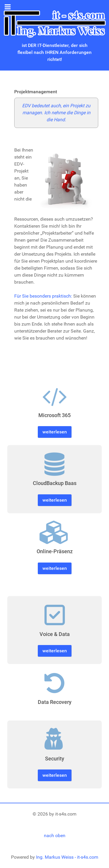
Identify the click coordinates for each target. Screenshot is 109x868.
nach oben (55, 836)
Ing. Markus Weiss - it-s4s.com (67, 857)
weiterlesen (55, 432)
